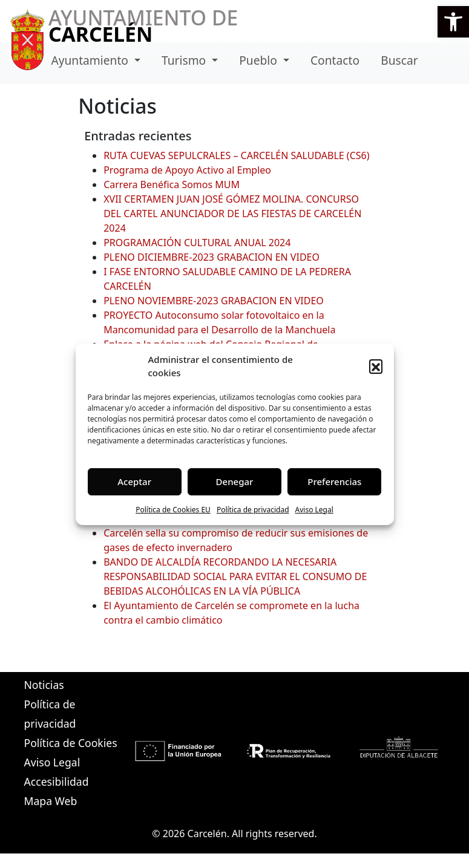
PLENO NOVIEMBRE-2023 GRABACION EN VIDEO (214, 301)
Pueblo (260, 60)
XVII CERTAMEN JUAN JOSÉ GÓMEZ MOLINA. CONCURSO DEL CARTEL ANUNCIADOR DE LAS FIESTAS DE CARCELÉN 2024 (232, 214)
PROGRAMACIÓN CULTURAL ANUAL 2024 (197, 243)
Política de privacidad (253, 510)
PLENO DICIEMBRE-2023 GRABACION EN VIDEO (212, 257)
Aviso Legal (314, 510)
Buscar (399, 60)
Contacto (335, 60)
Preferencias (334, 481)
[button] (453, 22)
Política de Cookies (71, 743)
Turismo (185, 60)
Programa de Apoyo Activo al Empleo (187, 170)
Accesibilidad (57, 782)
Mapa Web (51, 801)
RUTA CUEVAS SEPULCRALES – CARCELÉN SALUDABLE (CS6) (236, 155)
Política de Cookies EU (173, 510)
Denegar (235, 481)
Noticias (44, 685)
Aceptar (134, 481)
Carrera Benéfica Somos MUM (172, 184)
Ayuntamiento (91, 60)
